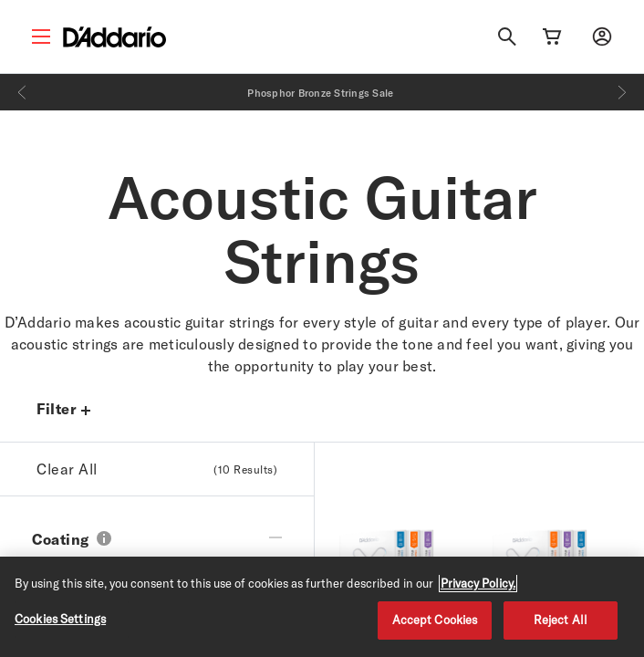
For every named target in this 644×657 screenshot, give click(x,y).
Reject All (561, 620)
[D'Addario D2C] (114, 37)
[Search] (507, 36)
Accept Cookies (435, 620)
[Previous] (22, 92)
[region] (322, 607)
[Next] (622, 92)
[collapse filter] (275, 531)
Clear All (157, 469)
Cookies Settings (60, 619)
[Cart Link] (552, 36)
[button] (104, 540)
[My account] (602, 36)
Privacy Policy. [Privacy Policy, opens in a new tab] (478, 583)
